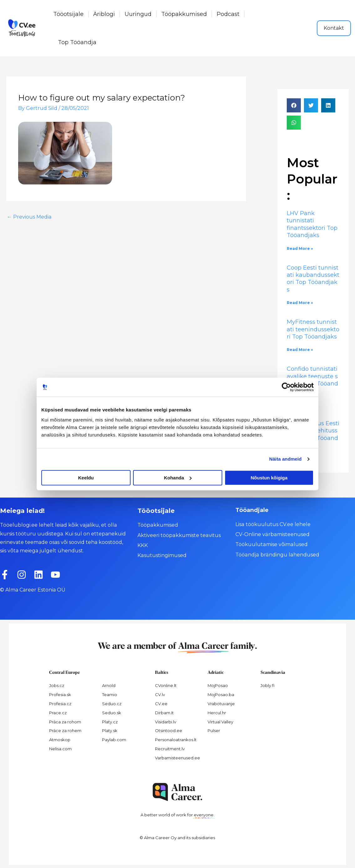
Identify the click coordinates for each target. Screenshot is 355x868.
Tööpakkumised (184, 14)
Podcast (228, 14)
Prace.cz (58, 713)
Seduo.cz (112, 704)
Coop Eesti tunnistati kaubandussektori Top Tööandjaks (313, 279)
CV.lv (160, 695)
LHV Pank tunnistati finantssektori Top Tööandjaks (312, 224)
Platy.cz (110, 722)
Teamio (110, 695)
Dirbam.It (164, 713)
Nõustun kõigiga (269, 478)
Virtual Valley (220, 722)
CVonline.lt (166, 685)
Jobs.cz (57, 685)
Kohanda (178, 478)
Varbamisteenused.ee (177, 758)
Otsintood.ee (169, 731)
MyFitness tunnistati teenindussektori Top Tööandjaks (313, 329)
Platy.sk (110, 731)
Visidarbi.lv (166, 722)
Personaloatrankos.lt (176, 740)
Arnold (109, 685)
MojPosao (218, 685)
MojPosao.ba (221, 695)
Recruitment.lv (170, 749)
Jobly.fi (268, 685)
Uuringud (138, 14)
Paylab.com (114, 740)
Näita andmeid (286, 459)
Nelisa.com (60, 749)
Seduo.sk (112, 713)
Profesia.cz (60, 704)
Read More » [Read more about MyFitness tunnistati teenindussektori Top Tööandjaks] (300, 350)
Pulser (214, 731)
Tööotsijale (68, 14)
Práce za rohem (65, 731)
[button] (294, 105)
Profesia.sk (60, 695)
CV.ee (161, 704)
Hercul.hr (217, 713)
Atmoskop (60, 740)
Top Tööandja (77, 42)
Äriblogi (104, 14)
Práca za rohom (65, 722)
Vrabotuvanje (221, 704)
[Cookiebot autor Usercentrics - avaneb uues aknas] (286, 387)
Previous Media (29, 217)
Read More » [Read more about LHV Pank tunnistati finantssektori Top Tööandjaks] (300, 248)
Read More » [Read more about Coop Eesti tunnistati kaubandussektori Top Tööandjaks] (300, 303)
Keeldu (86, 478)
